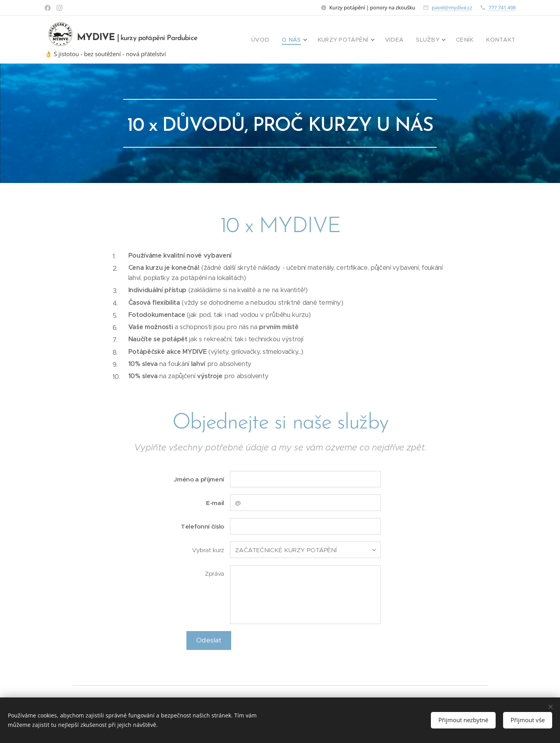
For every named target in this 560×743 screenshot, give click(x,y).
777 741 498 (502, 7)
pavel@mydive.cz (452, 7)
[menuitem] (280, 40)
